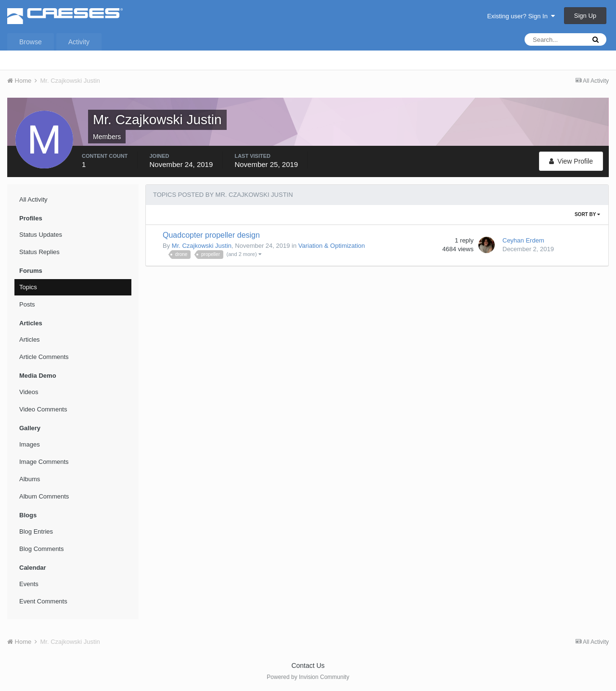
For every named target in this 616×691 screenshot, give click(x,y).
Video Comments (43, 409)
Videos (29, 392)
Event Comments (43, 601)
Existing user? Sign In (521, 16)
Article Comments (44, 357)
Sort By (587, 214)
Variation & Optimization (332, 246)
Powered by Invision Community (308, 677)
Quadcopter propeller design (211, 235)
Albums (30, 479)
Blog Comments (41, 549)
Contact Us (308, 665)
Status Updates (41, 235)
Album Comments (44, 496)
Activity (79, 42)
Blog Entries (36, 531)
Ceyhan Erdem (523, 240)
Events (29, 584)
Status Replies (39, 252)
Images (30, 444)
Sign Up (585, 16)
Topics (28, 287)
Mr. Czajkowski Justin (202, 246)
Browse (31, 42)
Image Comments (44, 462)
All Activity (33, 199)
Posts (27, 304)
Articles (30, 339)
